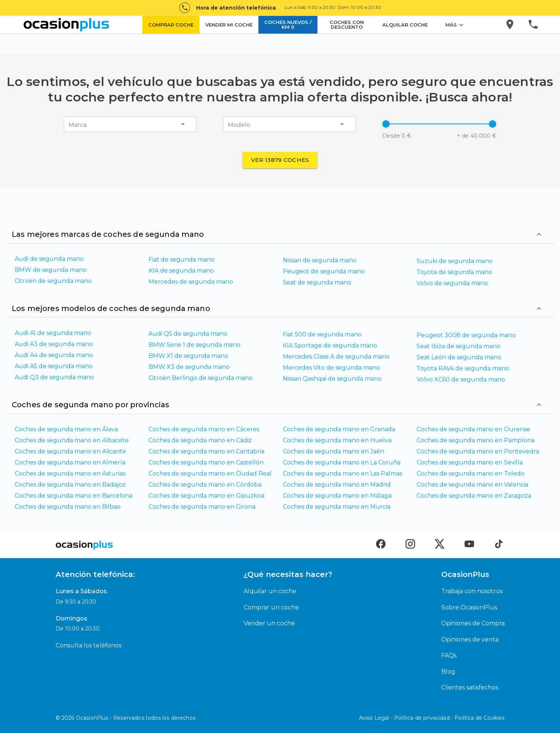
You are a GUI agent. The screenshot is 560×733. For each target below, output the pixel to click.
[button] (439, 124)
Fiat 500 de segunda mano (322, 334)
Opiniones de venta (470, 639)
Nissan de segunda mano (320, 260)
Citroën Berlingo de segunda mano (201, 378)
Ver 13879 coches (280, 160)
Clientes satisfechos (470, 687)
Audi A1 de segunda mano (53, 333)
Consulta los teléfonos (88, 645)
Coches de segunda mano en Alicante (70, 451)
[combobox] (74, 124)
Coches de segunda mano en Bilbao (68, 507)
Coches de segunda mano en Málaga (337, 496)
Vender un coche (269, 623)
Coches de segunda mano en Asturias (70, 473)
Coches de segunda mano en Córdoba (205, 485)
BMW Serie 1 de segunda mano (194, 345)
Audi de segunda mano (49, 259)
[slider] (386, 124)
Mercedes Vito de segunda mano (331, 368)
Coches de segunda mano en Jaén (333, 451)
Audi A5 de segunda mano (54, 366)
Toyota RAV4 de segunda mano (463, 368)
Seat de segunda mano (317, 282)
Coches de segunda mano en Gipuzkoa (206, 496)
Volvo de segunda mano (452, 283)
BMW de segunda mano (51, 270)
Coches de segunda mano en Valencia (472, 485)
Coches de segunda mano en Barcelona (74, 496)
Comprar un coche (271, 607)
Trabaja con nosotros (472, 591)
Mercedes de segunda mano (191, 282)
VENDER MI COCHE (229, 25)
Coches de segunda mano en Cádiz (200, 440)
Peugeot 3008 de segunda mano (466, 335)
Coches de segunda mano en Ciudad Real (210, 473)
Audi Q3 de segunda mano (54, 377)
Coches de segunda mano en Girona (202, 507)
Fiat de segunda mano (182, 260)
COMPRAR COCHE (171, 25)
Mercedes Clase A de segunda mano (336, 357)
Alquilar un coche (270, 591)
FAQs (449, 655)
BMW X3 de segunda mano (189, 367)
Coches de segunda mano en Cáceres (204, 429)
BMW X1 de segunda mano (188, 356)
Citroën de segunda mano (53, 281)
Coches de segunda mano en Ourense (473, 429)
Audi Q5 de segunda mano (188, 334)
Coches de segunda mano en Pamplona (476, 440)
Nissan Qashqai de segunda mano (332, 379)
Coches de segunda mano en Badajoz (70, 485)
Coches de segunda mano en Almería (70, 462)
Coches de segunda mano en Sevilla (470, 462)
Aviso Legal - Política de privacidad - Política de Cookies (432, 718)
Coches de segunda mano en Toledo (471, 473)
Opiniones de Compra (473, 623)
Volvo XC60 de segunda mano (461, 379)
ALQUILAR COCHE (405, 25)
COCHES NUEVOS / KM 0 (288, 25)
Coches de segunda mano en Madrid (337, 485)
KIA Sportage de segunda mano (330, 345)
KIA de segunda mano (181, 271)
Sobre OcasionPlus (469, 607)
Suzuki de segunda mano (455, 261)
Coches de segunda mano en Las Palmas (342, 473)
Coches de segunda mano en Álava (66, 429)
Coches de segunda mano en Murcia (337, 507)
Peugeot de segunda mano (324, 271)
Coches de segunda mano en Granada (339, 429)
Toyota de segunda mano (454, 272)
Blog (448, 672)
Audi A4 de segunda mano (54, 355)
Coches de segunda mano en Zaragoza (474, 496)
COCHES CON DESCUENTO (347, 25)
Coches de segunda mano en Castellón (206, 462)
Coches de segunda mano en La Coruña (342, 462)
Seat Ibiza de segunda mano (458, 346)
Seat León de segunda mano (459, 357)
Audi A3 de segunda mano (54, 344)
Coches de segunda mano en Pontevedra (478, 451)
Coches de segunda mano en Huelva (337, 440)
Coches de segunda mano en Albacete (72, 440)
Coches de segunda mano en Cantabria (206, 451)
